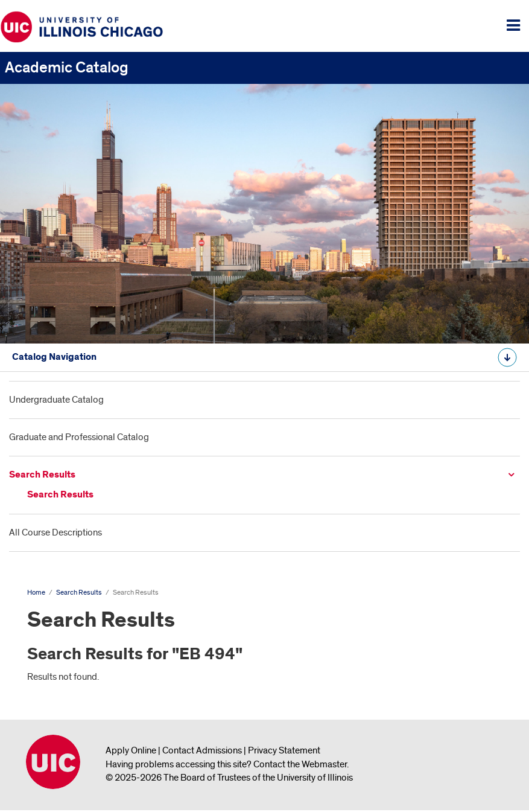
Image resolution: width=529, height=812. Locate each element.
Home (36, 593)
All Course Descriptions (55, 532)
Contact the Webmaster (300, 764)
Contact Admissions (202, 750)
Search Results (42, 475)
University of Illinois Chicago (53, 762)
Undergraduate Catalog (56, 400)
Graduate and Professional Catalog (79, 437)
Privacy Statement (284, 750)
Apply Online (131, 750)
